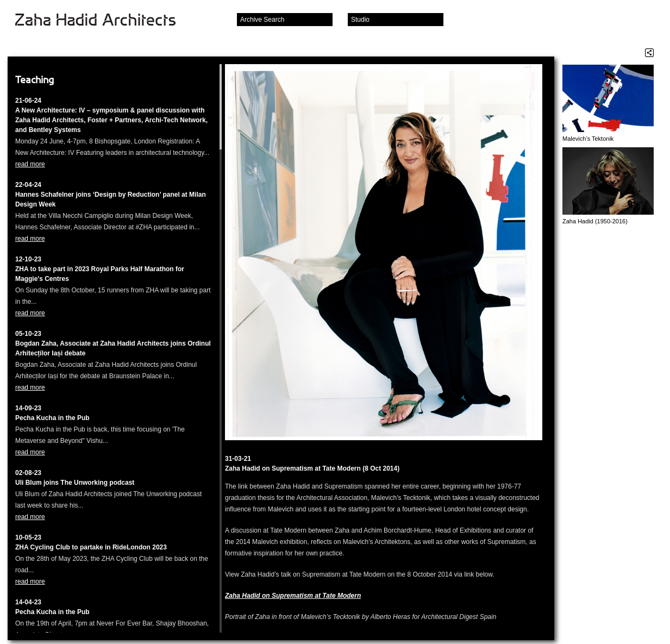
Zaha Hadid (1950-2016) (595, 221)
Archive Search (262, 20)
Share (649, 53)
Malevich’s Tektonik (588, 139)
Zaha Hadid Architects (104, 21)
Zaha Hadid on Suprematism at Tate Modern (293, 596)
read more (30, 164)
